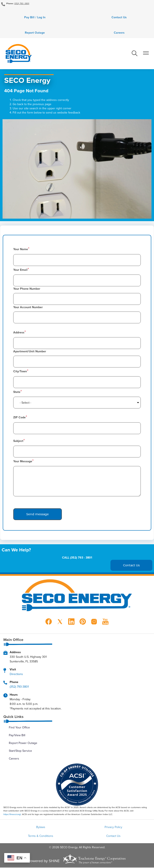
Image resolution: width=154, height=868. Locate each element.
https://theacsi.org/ (12, 815)
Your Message (23, 462)
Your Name (21, 250)
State (17, 392)
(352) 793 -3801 (22, 3)
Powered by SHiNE (44, 861)
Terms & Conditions (41, 836)
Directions (16, 674)
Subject (18, 441)
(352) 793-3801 (19, 687)
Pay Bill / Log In (35, 17)
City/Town (20, 372)
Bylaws (41, 828)
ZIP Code (19, 418)
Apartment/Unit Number (30, 352)
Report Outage (35, 33)
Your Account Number (28, 308)
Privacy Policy (113, 828)
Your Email (20, 270)
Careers (119, 33)
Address (19, 333)
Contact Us (119, 17)
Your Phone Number (27, 289)
